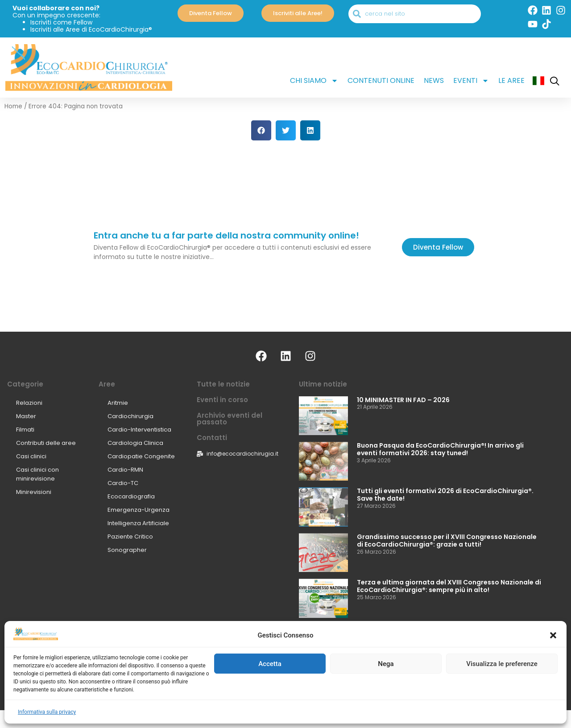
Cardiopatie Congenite (141, 456)
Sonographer (127, 550)
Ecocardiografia (131, 496)
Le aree (511, 80)
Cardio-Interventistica (139, 430)
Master (26, 416)
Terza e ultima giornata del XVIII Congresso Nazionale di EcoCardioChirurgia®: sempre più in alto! (449, 586)
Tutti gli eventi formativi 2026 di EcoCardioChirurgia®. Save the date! (445, 495)
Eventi (471, 81)
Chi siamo (314, 81)
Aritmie (118, 403)
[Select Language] (285, 672)
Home (13, 106)
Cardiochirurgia (130, 416)
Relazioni (29, 403)
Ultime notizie (323, 384)
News (434, 80)
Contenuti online (381, 80)
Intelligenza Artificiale (138, 523)
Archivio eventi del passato (230, 419)
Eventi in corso (222, 400)
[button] (553, 707)
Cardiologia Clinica (135, 443)
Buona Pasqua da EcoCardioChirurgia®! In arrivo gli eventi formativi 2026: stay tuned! (440, 449)
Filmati (25, 430)
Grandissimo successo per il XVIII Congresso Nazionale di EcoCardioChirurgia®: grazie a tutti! (447, 541)
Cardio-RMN (125, 470)
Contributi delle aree (46, 443)
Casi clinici (31, 456)
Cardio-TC (123, 483)
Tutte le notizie (223, 384)
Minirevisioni (34, 492)
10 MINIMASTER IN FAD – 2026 (403, 400)
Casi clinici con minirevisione (37, 474)
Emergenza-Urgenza (139, 510)
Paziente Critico (130, 537)
